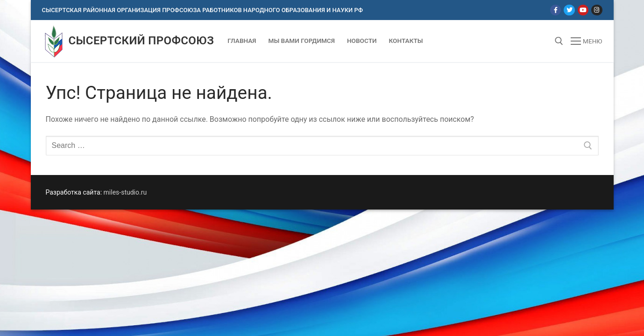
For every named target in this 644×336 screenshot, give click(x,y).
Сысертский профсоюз (142, 41)
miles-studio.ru (125, 192)
